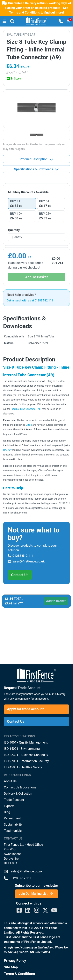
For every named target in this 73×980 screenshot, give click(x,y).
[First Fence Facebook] (19, 910)
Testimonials (13, 831)
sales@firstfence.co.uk (26, 561)
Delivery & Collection (18, 794)
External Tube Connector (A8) (26, 409)
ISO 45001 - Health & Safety (23, 767)
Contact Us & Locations (20, 787)
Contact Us (20, 575)
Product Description (36, 159)
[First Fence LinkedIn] (28, 910)
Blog (7, 812)
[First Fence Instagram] (37, 910)
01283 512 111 (21, 556)
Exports (9, 806)
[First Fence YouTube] (54, 910)
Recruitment (12, 818)
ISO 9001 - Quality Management (26, 742)
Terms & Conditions (19, 974)
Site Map (11, 967)
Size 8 (29, 425)
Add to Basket (56, 601)
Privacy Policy (15, 961)
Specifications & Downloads (37, 169)
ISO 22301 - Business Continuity (26, 755)
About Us (10, 781)
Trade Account (14, 800)
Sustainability (13, 825)
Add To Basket (37, 277)
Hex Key (7, 450)
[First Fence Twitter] (45, 910)
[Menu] (4, 21)
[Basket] (69, 21)
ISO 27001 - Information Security (26, 761)
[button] (12, 21)
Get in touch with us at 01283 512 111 (30, 300)
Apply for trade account (25, 709)
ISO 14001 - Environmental (22, 749)
